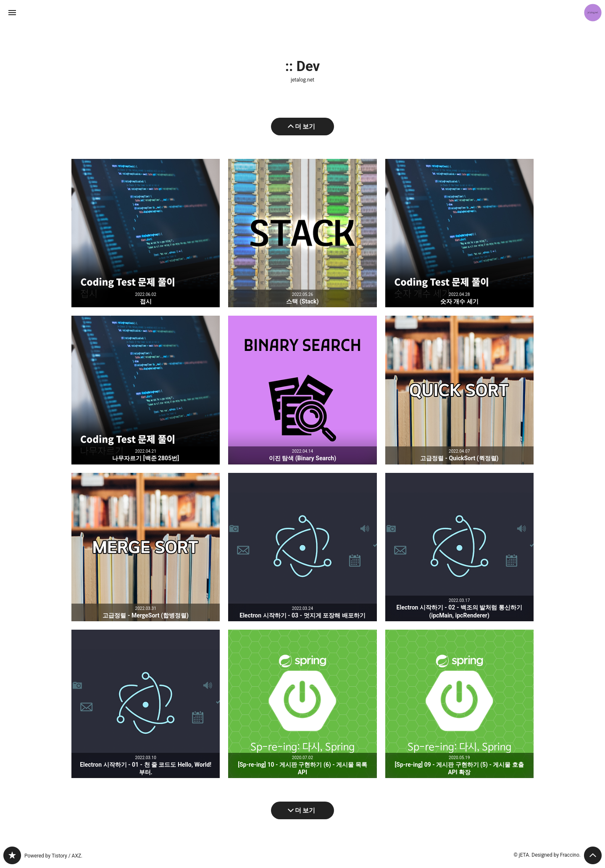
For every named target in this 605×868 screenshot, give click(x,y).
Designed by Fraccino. (556, 855)
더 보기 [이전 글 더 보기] (305, 127)
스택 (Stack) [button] (302, 233)
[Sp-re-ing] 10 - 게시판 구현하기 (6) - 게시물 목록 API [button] (302, 704)
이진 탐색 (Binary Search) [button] (302, 390)
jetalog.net (302, 80)
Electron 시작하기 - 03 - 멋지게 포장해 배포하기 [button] (302, 547)
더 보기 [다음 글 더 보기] (305, 810)
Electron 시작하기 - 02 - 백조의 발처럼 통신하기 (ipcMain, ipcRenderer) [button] (459, 547)
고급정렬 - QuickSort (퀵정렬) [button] (459, 390)
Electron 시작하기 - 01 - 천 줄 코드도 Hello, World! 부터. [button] (146, 704)
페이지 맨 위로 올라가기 (593, 855)
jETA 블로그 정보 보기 (593, 13)
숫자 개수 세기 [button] (459, 233)
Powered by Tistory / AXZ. (53, 856)
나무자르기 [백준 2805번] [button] (146, 390)
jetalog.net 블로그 (12, 855)
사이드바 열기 (12, 13)
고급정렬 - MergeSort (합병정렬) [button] (146, 547)
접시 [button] (146, 233)
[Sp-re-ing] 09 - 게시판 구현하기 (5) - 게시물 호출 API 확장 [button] (459, 704)
